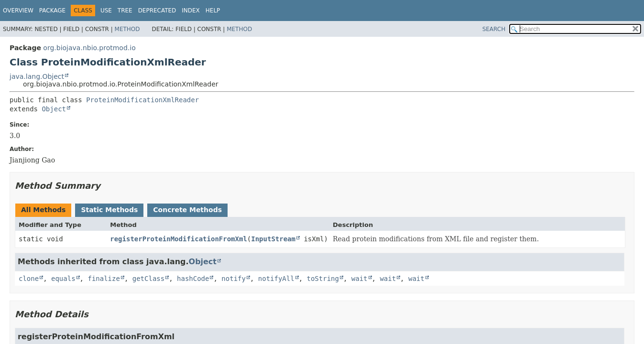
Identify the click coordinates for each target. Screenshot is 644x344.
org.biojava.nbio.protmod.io (89, 48)
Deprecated (157, 11)
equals (63, 279)
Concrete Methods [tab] (187, 210)
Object (54, 109)
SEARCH (494, 29)
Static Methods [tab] (109, 210)
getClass (148, 279)
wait (360, 279)
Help (213, 11)
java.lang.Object (37, 76)
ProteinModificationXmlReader (142, 100)
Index (191, 11)
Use (106, 11)
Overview (18, 11)
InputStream (273, 239)
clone (29, 279)
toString (323, 279)
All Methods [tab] (43, 210)
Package (52, 11)
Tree (125, 11)
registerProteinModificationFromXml (179, 239)
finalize (104, 279)
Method (127, 29)
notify (234, 279)
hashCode (193, 279)
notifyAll (276, 279)
